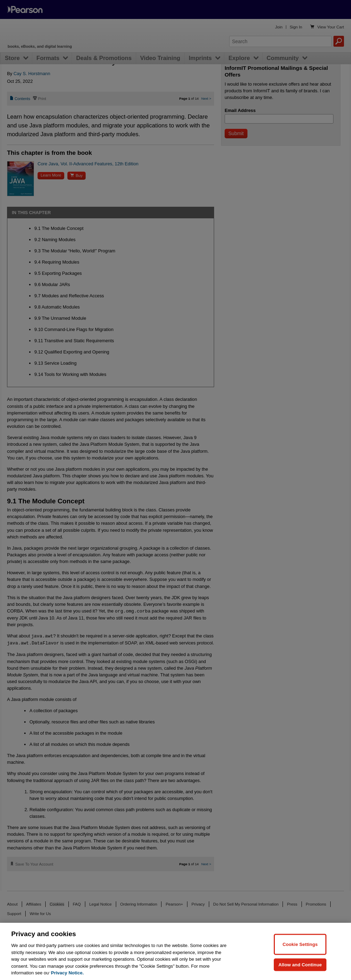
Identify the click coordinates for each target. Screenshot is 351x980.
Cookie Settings (300, 944)
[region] (175, 951)
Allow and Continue (300, 964)
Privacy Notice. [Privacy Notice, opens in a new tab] (67, 973)
